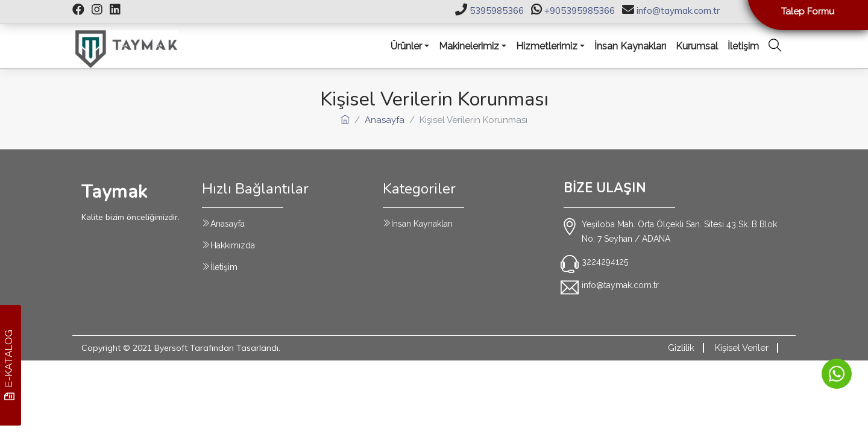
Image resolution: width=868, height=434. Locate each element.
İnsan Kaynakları (422, 224)
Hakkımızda (233, 245)
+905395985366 (580, 11)
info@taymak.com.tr (678, 11)
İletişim (224, 267)
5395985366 (497, 11)
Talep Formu (808, 11)
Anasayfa (385, 120)
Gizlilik (681, 348)
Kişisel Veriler (742, 348)
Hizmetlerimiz (547, 46)
